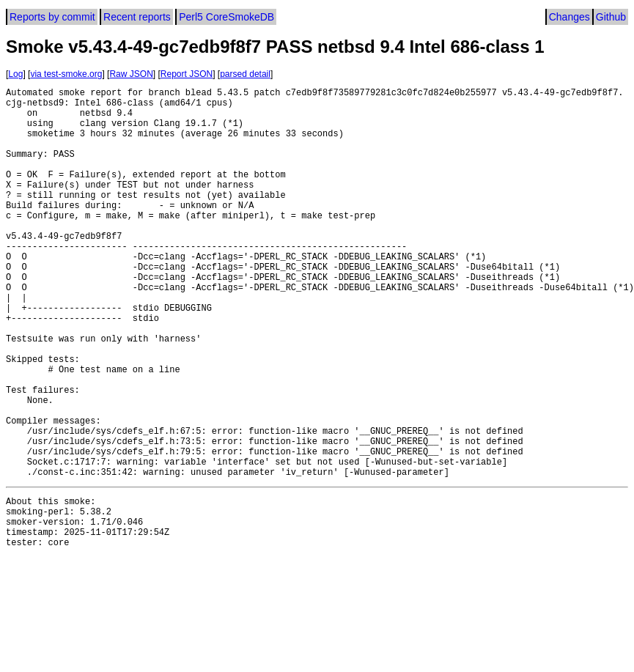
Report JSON (187, 74)
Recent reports (137, 17)
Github (611, 17)
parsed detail (245, 74)
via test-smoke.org (66, 74)
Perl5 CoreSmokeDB (226, 17)
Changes (570, 17)
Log (15, 74)
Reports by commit (52, 17)
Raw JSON (131, 74)
